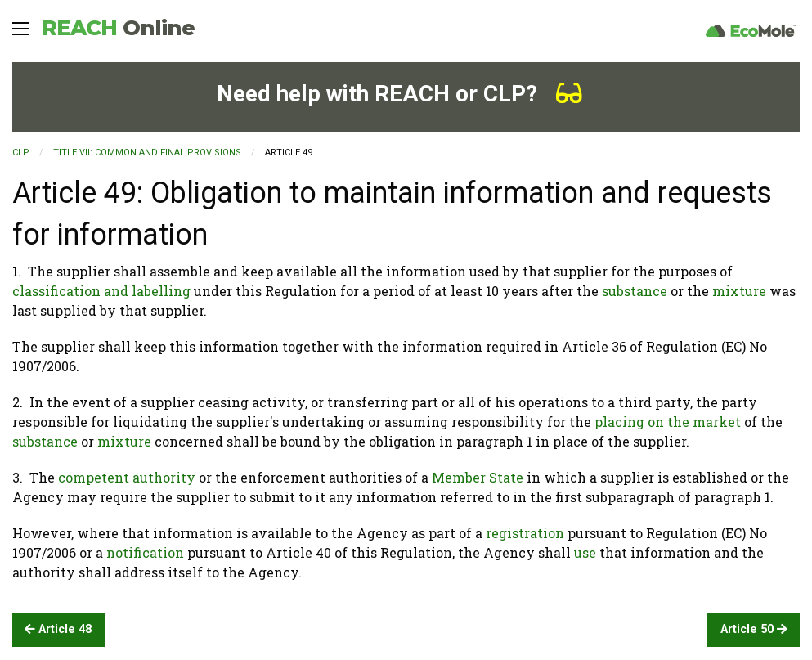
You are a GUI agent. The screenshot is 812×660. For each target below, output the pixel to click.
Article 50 (754, 629)
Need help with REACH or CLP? (399, 94)
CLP (21, 153)
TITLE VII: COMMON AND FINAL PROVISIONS (147, 153)
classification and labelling (101, 291)
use (585, 552)
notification (145, 552)
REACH (118, 28)
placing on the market (668, 422)
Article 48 (58, 629)
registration (525, 533)
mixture (739, 291)
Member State (478, 477)
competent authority (127, 477)
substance (635, 291)
